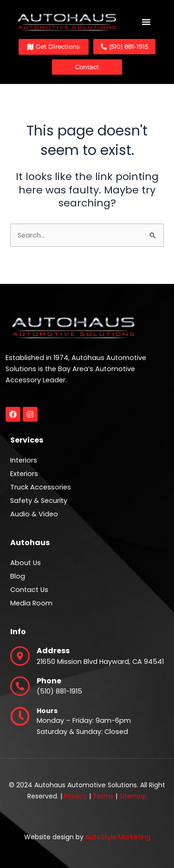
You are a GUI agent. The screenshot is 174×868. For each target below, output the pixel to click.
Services (27, 440)
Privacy (76, 796)
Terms (103, 796)
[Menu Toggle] (146, 22)
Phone (49, 681)
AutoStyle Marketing (118, 837)
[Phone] (20, 686)
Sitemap (133, 796)
